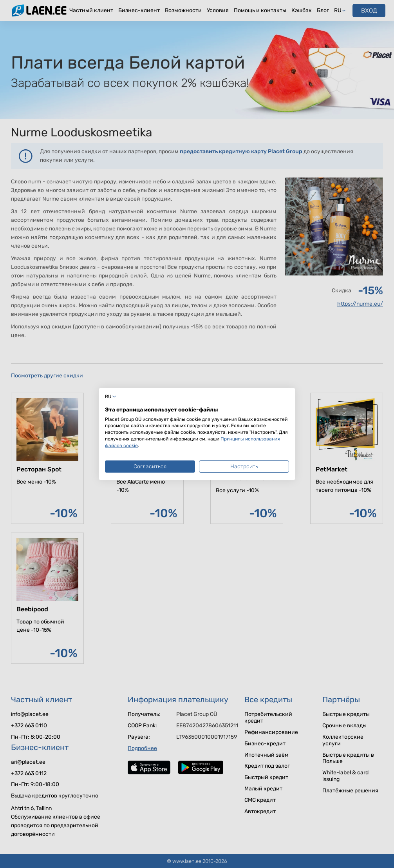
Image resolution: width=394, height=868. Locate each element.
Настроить (244, 467)
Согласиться (150, 467)
